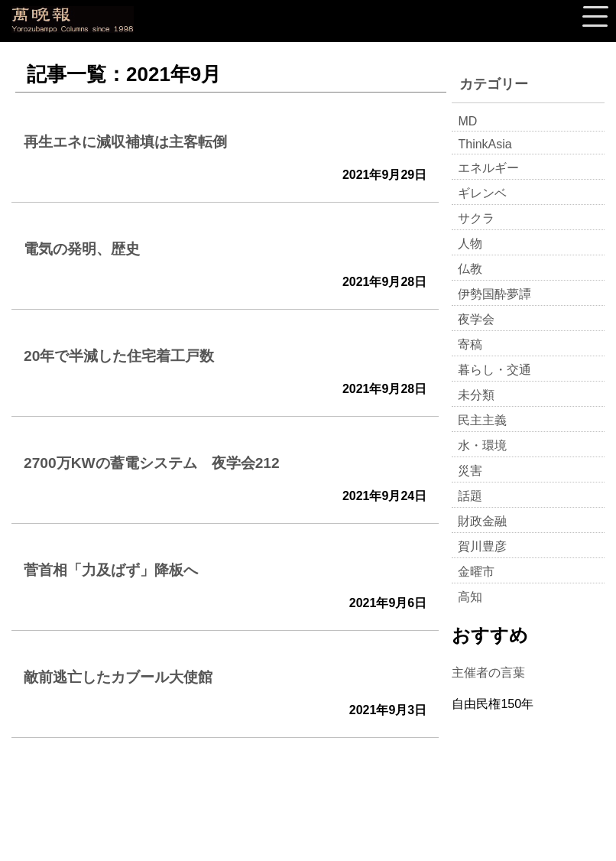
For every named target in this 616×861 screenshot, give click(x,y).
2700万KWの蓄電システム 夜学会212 (152, 463)
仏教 (470, 269)
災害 (470, 471)
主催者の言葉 (488, 673)
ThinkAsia (485, 144)
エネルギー (488, 168)
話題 (470, 496)
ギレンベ (482, 193)
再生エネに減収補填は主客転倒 (125, 142)
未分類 (476, 395)
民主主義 (482, 420)
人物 (470, 244)
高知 (470, 597)
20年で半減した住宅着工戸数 (119, 356)
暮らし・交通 (494, 370)
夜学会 (476, 319)
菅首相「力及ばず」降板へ (111, 570)
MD (467, 121)
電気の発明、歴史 (82, 249)
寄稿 (470, 344)
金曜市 (476, 572)
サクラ (476, 218)
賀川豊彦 (482, 546)
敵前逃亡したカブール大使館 (118, 677)
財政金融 (482, 521)
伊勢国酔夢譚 (494, 294)
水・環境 (482, 445)
